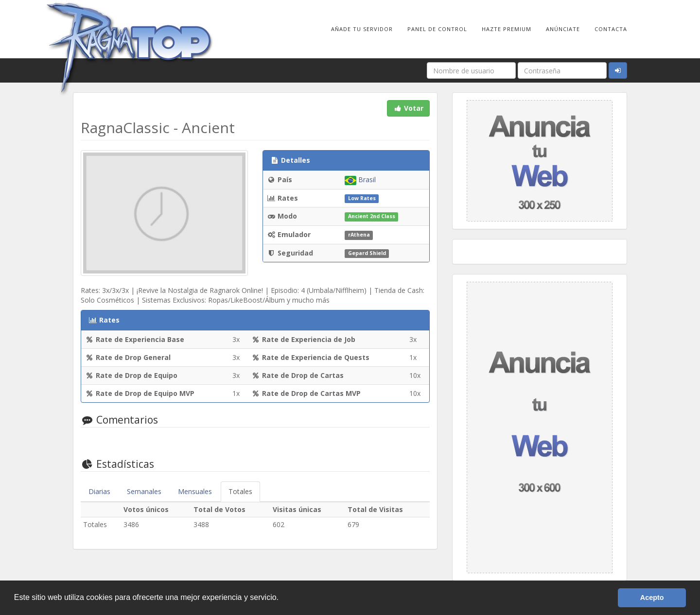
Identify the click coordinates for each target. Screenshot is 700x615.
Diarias (99, 491)
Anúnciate (563, 29)
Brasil (360, 179)
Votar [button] (408, 108)
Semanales (144, 491)
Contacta (611, 29)
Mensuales (195, 491)
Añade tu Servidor (362, 29)
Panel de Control (437, 29)
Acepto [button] (652, 598)
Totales (240, 491)
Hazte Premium (507, 29)
